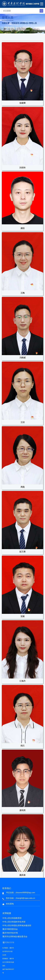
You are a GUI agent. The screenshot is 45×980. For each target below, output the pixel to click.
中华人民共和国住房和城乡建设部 (17, 925)
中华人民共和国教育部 (12, 918)
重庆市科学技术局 (10, 933)
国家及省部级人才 (11, 27)
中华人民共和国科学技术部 (14, 922)
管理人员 (33, 23)
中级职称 (37, 27)
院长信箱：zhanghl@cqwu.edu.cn (21, 898)
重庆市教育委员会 (10, 929)
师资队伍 (24, 23)
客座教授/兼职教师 (23, 30)
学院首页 (15, 23)
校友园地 (10, 904)
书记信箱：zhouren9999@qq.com (21, 893)
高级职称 (26, 27)
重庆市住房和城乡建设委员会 (15, 937)
